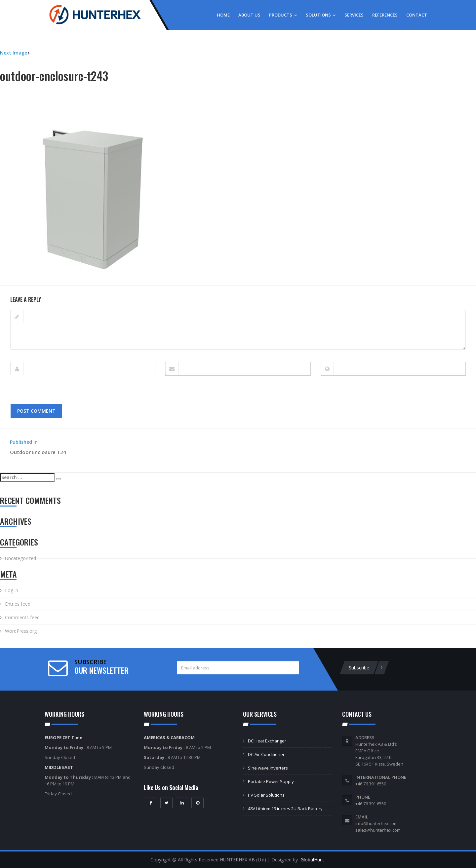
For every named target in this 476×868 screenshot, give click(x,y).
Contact (417, 15)
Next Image (14, 53)
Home (223, 15)
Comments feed (22, 617)
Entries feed (18, 604)
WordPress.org (21, 631)
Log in (12, 590)
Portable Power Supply (271, 781)
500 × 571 (52, 282)
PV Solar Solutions (266, 795)
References (385, 15)
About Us (249, 15)
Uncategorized (20, 558)
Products (283, 15)
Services (354, 15)
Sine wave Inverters (268, 768)
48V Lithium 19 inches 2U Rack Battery (285, 809)
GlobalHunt (312, 860)
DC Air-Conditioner (266, 754)
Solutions (321, 15)
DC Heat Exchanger (267, 741)
